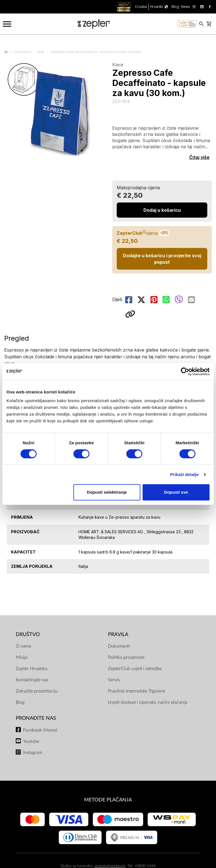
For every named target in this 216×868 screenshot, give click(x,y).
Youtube (31, 741)
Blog (20, 702)
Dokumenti (119, 646)
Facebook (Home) (40, 730)
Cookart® (23, 52)
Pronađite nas (36, 718)
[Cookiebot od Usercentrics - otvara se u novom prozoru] (185, 372)
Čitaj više (199, 157)
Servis (114, 680)
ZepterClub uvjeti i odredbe (135, 669)
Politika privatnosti (126, 657)
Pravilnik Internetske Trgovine (137, 691)
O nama (23, 646)
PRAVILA (118, 635)
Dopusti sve (176, 492)
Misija (22, 657)
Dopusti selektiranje (107, 492)
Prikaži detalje (184, 474)
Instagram (33, 753)
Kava (41, 52)
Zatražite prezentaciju (37, 691)
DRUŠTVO (28, 635)
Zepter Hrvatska (31, 669)
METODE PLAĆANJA (108, 800)
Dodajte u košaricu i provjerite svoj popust (162, 259)
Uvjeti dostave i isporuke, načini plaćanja (148, 702)
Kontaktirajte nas (32, 680)
